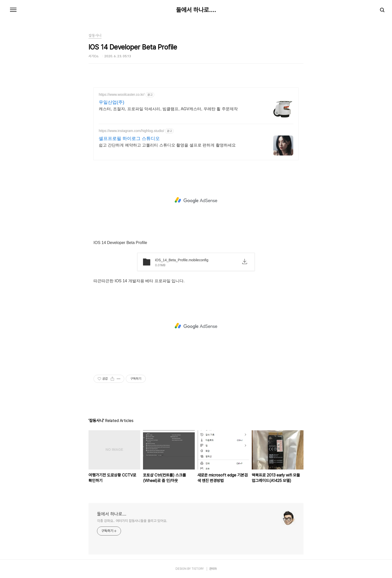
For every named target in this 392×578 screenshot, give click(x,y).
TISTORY (198, 569)
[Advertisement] (196, 200)
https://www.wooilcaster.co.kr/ (122, 94)
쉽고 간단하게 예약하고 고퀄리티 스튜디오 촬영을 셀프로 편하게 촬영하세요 (167, 145)
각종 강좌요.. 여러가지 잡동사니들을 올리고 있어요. (132, 521)
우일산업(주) (111, 102)
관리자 (213, 569)
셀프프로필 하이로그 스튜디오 (129, 138)
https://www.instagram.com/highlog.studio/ (131, 131)
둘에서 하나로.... (196, 10)
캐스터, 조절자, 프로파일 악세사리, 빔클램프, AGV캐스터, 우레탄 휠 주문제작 (168, 109)
